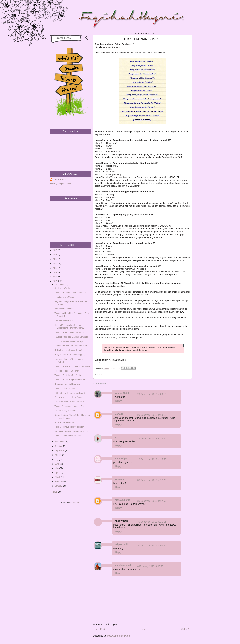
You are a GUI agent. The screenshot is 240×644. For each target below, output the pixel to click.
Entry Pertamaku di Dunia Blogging (70, 355)
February (59, 482)
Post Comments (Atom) (119, 636)
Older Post (187, 629)
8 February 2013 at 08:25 (150, 566)
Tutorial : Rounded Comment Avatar (70, 293)
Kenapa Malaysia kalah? (65, 411)
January (59, 486)
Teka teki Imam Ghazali (65, 297)
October (59, 446)
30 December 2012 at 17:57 (152, 501)
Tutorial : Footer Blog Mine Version (70, 380)
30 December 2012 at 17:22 (152, 480)
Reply (119, 401)
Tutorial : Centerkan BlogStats (67, 375)
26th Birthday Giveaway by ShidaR (70, 393)
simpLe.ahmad (123, 565)
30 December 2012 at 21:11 (152, 522)
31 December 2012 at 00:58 (152, 545)
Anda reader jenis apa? (65, 422)
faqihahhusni (60, 179)
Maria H (119, 414)
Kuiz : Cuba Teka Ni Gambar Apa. (69, 341)
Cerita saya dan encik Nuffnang (68, 397)
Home (143, 629)
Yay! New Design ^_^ (64, 321)
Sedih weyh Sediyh (63, 288)
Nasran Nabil (122, 393)
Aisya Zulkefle (122, 500)
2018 (55, 255)
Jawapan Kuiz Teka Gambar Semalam (71, 337)
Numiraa (119, 479)
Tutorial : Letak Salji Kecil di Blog (69, 436)
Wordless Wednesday (64, 309)
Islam (99, 374)
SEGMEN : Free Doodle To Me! (68, 350)
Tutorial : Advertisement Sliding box (70, 332)
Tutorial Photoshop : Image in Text (69, 406)
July (57, 459)
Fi (116, 437)
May (57, 468)
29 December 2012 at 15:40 (152, 438)
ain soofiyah (121, 458)
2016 (55, 264)
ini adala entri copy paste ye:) (105, 363)
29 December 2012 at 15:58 (152, 459)
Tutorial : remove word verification (69, 427)
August (58, 455)
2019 (55, 250)
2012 (55, 281)
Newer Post (99, 629)
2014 (55, 272)
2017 (55, 259)
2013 (55, 277)
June (57, 464)
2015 (55, 268)
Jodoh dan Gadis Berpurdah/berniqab (71, 346)
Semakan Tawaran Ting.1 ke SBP (69, 402)
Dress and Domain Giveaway (67, 384)
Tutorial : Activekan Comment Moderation (72, 366)
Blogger (75, 503)
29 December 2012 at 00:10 (152, 394)
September (60, 450)
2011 (55, 492)
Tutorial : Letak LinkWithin (66, 389)
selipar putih (121, 544)
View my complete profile (61, 184)
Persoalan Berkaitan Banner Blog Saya (71, 431)
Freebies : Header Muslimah (67, 371)
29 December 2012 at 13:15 (152, 415)
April (57, 473)
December (60, 285)
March (58, 477)
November (60, 442)
